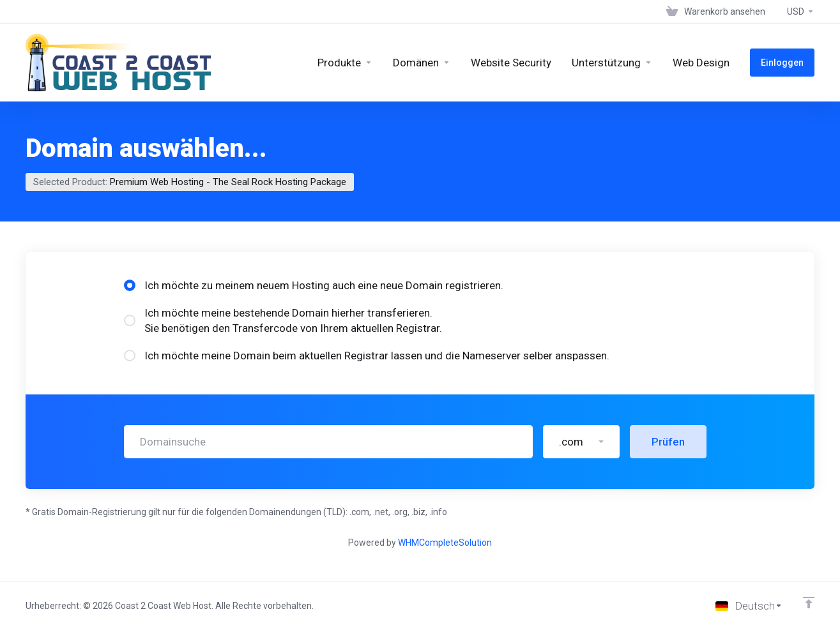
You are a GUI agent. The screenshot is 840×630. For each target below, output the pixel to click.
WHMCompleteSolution (445, 543)
